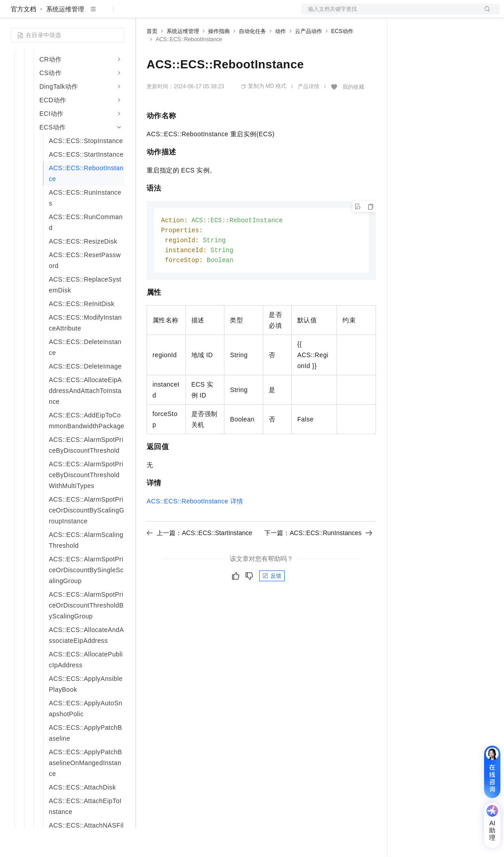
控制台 (430, 14)
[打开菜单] (14, 14)
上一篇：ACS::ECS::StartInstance (200, 564)
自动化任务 (252, 60)
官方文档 (24, 38)
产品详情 (309, 115)
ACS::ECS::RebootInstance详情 (195, 532)
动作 (281, 60)
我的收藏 (353, 116)
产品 (118, 14)
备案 (408, 14)
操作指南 (219, 60)
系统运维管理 (65, 38)
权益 (174, 14)
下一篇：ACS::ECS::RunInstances (318, 564)
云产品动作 (309, 60)
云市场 (220, 14)
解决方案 (146, 14)
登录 (485, 14)
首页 (152, 60)
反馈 (272, 607)
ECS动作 (342, 60)
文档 (389, 14)
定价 (195, 14)
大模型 (93, 14)
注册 (452, 14)
